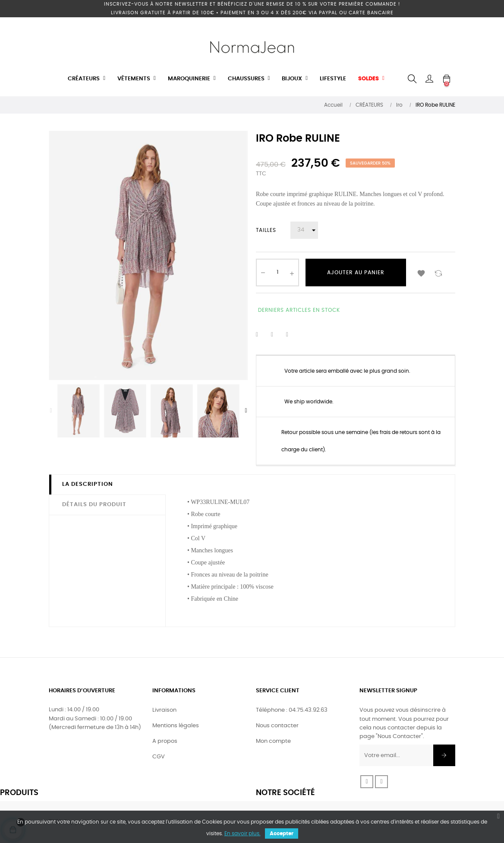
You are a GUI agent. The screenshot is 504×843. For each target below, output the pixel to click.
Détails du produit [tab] (94, 505)
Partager (262, 335)
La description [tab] (88, 484)
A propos (165, 741)
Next (246, 411)
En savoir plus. (243, 833)
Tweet (277, 335)
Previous (51, 411)
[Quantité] (277, 273)
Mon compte (273, 741)
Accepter (282, 833)
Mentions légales (176, 726)
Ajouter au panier (356, 273)
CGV (159, 757)
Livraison (164, 710)
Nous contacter (277, 726)
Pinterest (293, 335)
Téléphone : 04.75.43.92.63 (292, 710)
